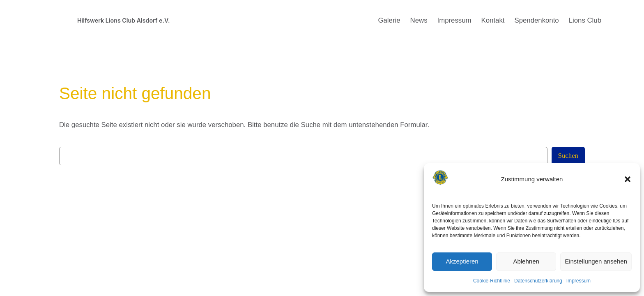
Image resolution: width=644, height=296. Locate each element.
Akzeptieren (462, 261)
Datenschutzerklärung (538, 281)
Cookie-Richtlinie (492, 281)
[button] (628, 179)
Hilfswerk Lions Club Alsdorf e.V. (124, 20)
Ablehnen (526, 261)
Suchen (568, 156)
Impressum (578, 281)
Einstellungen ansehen (596, 261)
